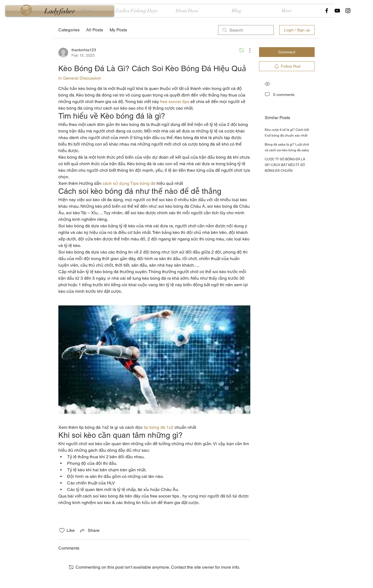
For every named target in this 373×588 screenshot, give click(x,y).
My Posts (118, 30)
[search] (246, 30)
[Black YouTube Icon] (337, 11)
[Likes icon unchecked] (62, 530)
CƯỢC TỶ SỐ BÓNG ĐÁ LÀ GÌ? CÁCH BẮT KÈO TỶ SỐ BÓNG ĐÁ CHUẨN (285, 165)
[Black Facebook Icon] (327, 11)
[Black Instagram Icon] (348, 11)
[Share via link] (89, 530)
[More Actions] (247, 50)
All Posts (95, 30)
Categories (69, 30)
